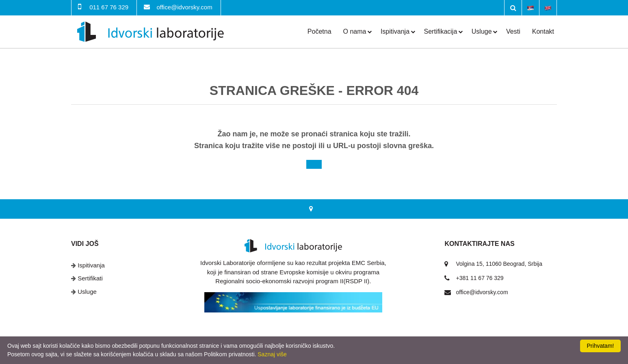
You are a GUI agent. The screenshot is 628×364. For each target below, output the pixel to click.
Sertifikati (90, 278)
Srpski (531, 7)
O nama (355, 31)
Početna (319, 31)
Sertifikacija (441, 31)
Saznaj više (272, 354)
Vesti (513, 31)
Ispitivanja (395, 31)
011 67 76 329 (109, 7)
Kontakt (543, 31)
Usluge (482, 31)
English (548, 7)
